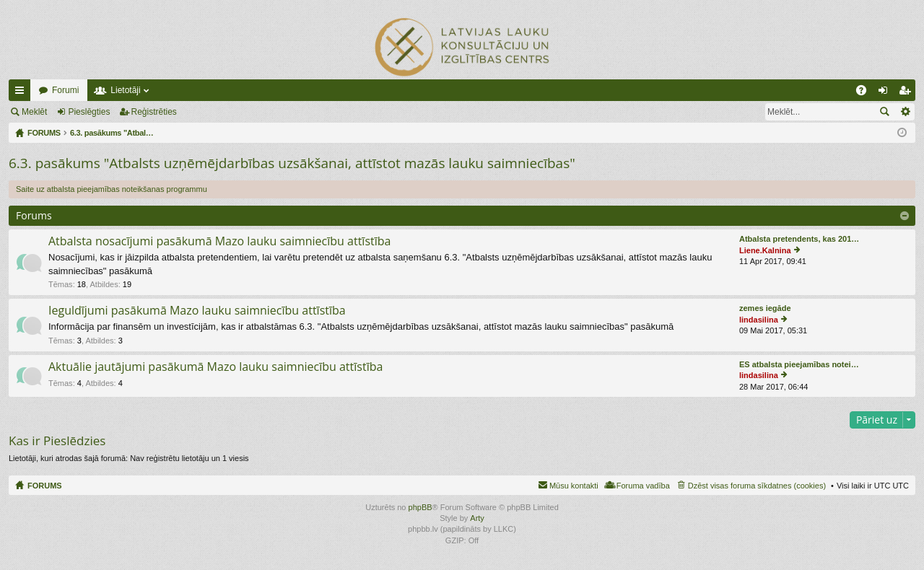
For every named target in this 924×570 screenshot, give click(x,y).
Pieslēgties (89, 112)
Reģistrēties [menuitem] (907, 93)
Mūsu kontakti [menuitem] (574, 486)
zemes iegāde (765, 308)
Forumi (65, 90)
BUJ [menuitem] (866, 93)
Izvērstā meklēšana (905, 112)
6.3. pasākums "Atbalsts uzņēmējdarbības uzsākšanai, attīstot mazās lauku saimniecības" (292, 163)
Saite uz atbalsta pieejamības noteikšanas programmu (112, 189)
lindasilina (759, 320)
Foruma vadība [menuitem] (643, 486)
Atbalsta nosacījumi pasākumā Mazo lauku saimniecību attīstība (219, 242)
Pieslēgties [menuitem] (886, 93)
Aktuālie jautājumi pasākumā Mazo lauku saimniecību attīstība (215, 367)
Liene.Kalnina (765, 250)
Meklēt (34, 112)
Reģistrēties (154, 112)
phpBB (420, 507)
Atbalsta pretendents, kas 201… (799, 239)
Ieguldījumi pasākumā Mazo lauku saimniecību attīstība (197, 311)
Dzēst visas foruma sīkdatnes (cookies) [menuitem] (757, 486)
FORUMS (45, 486)
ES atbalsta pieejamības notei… (799, 364)
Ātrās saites (22, 93)
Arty (477, 518)
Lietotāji (125, 90)
